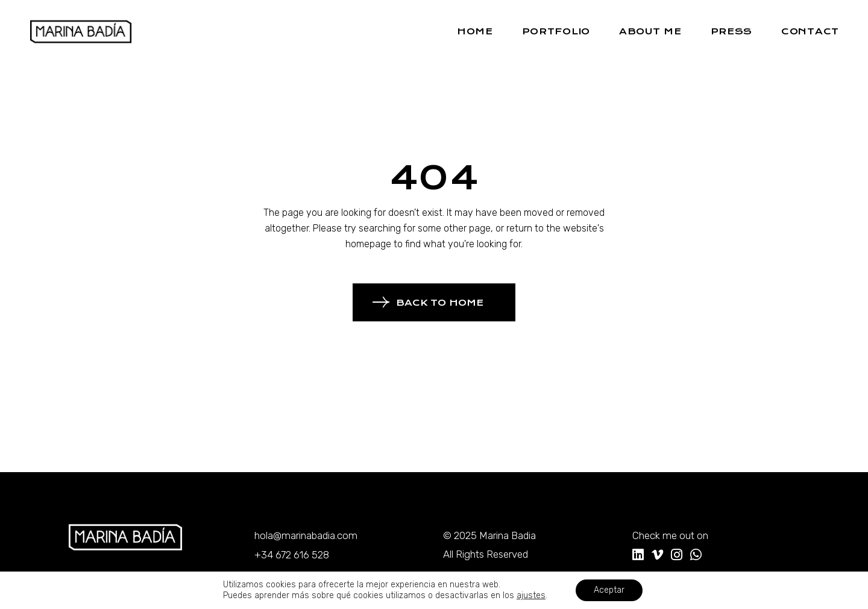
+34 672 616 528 (292, 555)
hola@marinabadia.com (306, 535)
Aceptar (609, 590)
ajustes (531, 595)
